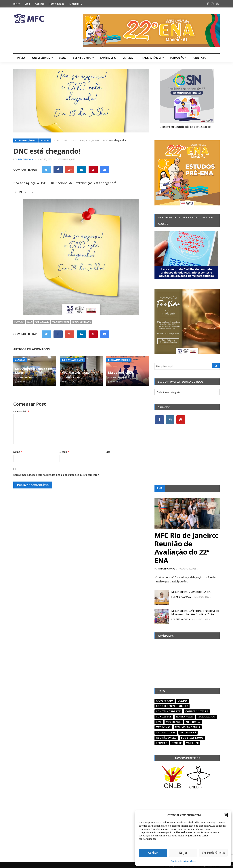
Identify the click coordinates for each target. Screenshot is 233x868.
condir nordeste (168, 710)
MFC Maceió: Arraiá (76, 373)
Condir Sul (164, 715)
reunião (162, 742)
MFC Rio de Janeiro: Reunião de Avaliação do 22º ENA (186, 548)
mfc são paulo (166, 737)
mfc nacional (166, 731)
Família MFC (108, 58)
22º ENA (128, 58)
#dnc (30, 322)
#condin (19, 322)
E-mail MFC (76, 4)
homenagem (185, 715)
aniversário (165, 699)
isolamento (207, 715)
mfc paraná (188, 731)
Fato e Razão (57, 4)
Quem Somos (41, 58)
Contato (40, 4)
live (159, 721)
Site (108, 452)
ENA (160, 488)
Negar (183, 853)
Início (17, 4)
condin (183, 699)
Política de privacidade (183, 861)
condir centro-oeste (172, 705)
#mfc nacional (60, 322)
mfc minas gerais (188, 726)
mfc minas (163, 726)
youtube (193, 742)
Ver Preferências (213, 853)
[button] (226, 815)
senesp (177, 742)
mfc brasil (174, 721)
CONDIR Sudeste (197, 710)
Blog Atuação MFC (26, 140)
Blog (27, 4)
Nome (18, 452)
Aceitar (153, 853)
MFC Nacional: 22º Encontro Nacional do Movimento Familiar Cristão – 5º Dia (195, 612)
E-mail (64, 452)
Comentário (21, 412)
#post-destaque (81, 322)
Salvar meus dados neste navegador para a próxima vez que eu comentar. (56, 475)
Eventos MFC (82, 58)
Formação (177, 58)
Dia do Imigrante (121, 373)
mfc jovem (193, 721)
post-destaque (192, 737)
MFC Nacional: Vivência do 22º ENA (192, 592)
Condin (45, 140)
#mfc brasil (42, 322)
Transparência (150, 58)
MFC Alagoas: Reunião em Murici (34, 371)
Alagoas (20, 360)
